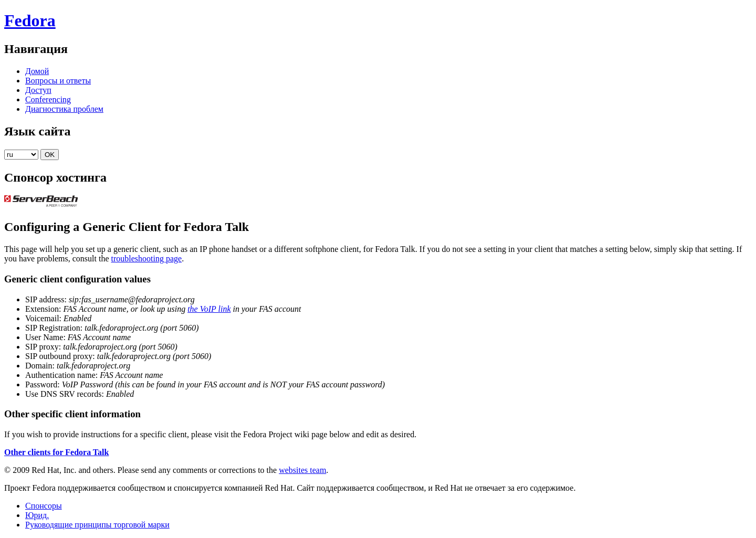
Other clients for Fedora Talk (56, 452)
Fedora (30, 20)
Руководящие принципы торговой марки (97, 525)
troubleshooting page (147, 259)
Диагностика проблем (64, 109)
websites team (302, 470)
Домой (37, 71)
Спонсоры (44, 506)
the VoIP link (209, 309)
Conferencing (48, 99)
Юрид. (37, 515)
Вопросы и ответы (58, 81)
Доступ (38, 90)
